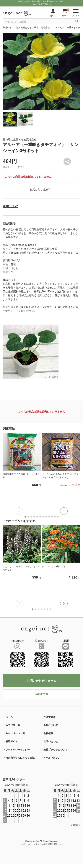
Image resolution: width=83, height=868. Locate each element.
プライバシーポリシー (18, 750)
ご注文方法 (49, 717)
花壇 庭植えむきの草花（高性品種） (34, 28)
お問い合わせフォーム (42, 681)
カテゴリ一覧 (13, 725)
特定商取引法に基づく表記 (20, 758)
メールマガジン (52, 758)
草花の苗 (7, 28)
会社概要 (48, 733)
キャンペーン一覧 (15, 733)
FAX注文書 (41, 694)
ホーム (9, 717)
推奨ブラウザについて (56, 750)
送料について (11, 206)
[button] (64, 511)
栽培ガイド (12, 741)
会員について (51, 725)
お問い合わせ (51, 741)
